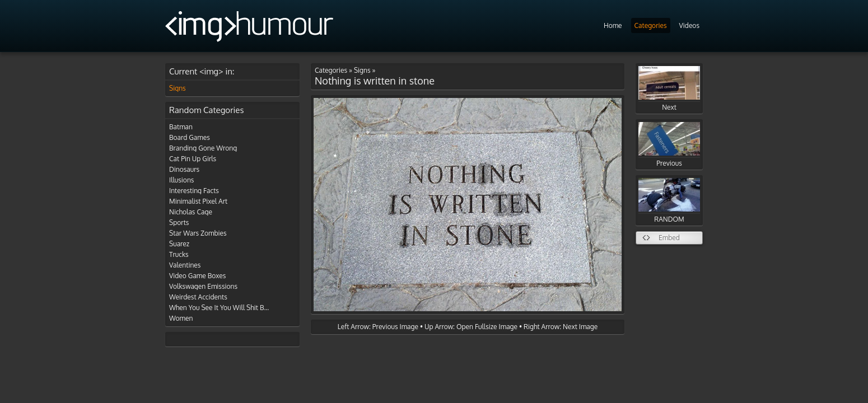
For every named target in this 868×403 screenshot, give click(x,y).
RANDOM (669, 201)
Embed (669, 238)
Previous (669, 145)
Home (613, 25)
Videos (689, 25)
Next (669, 89)
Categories (651, 25)
